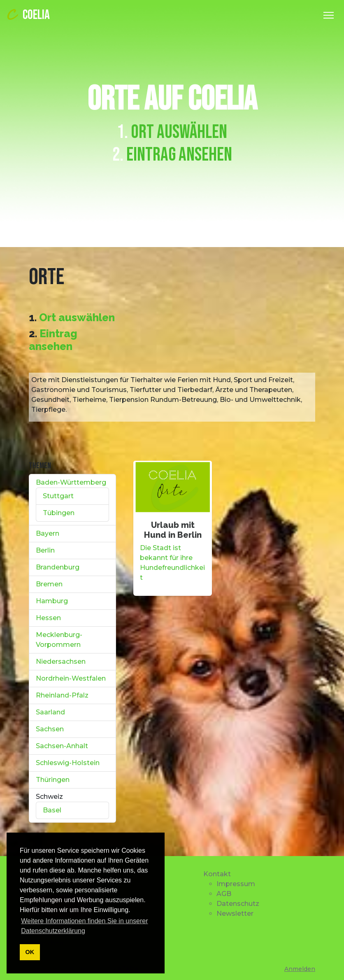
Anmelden (300, 969)
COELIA (27, 15)
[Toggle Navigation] (329, 15)
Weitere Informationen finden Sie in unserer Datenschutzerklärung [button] (84, 926)
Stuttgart (58, 496)
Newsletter (235, 913)
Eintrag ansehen (179, 155)
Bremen (49, 584)
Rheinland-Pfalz (62, 695)
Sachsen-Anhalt (62, 746)
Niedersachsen (61, 661)
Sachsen (50, 729)
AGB (224, 894)
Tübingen (59, 513)
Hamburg (52, 601)
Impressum (236, 884)
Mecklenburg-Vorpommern (59, 640)
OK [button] (30, 952)
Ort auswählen (179, 132)
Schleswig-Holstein (68, 763)
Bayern (48, 533)
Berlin (45, 550)
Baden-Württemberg (71, 482)
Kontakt (217, 874)
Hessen (48, 618)
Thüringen (53, 780)
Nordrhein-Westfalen (71, 678)
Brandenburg (58, 567)
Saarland (50, 712)
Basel (52, 810)
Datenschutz (238, 904)
